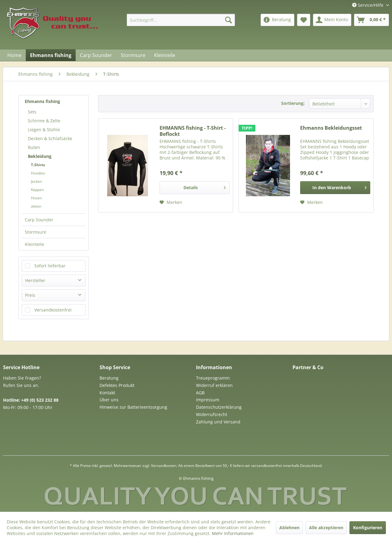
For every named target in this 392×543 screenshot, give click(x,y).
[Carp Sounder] (96, 55)
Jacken (36, 181)
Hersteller (35, 280)
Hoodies (38, 173)
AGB (200, 393)
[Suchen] (228, 20)
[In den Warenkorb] (335, 188)
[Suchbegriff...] (181, 20)
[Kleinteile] (165, 55)
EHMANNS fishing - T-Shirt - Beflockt (193, 131)
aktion (36, 206)
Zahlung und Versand (218, 422)
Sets (32, 112)
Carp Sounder (39, 220)
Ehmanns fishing (42, 101)
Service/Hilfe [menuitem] (368, 5)
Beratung (109, 378)
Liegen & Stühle (44, 130)
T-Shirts (38, 165)
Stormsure (36, 232)
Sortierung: (293, 103)
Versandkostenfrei (53, 310)
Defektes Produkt (117, 385)
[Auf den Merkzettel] (171, 202)
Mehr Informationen (233, 533)
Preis (30, 295)
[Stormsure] (133, 55)
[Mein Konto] (332, 20)
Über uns (109, 400)
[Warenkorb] (371, 20)
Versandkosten (164, 466)
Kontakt (107, 393)
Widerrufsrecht (212, 414)
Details (205, 187)
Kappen (37, 190)
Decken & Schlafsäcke (50, 138)
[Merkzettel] (304, 20)
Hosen (36, 198)
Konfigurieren (368, 528)
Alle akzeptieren (326, 528)
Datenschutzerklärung (219, 407)
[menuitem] (181, 20)
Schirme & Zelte (44, 121)
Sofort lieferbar (50, 266)
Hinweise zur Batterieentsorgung (133, 407)
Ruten (34, 147)
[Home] (14, 55)
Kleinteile (34, 244)
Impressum (208, 400)
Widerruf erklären (214, 385)
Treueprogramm (213, 378)
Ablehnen (289, 528)
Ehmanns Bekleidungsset (331, 128)
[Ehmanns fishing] (51, 55)
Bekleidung (40, 156)
